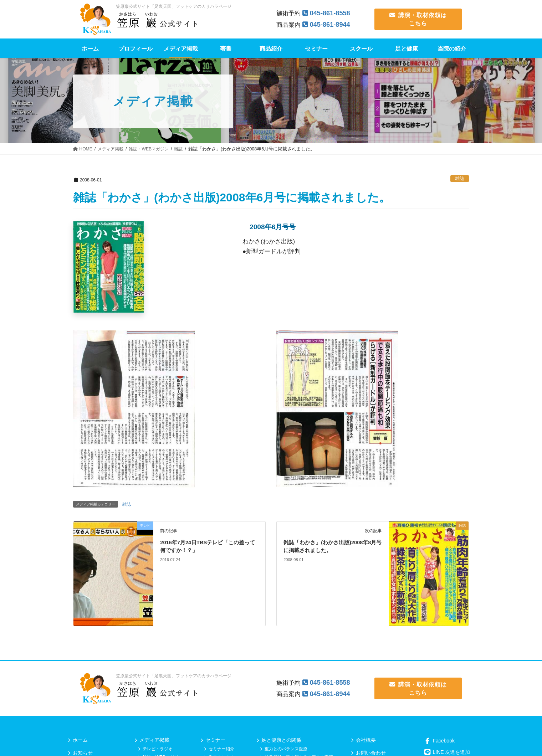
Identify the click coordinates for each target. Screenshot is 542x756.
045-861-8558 (331, 13)
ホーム (80, 740)
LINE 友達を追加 (447, 752)
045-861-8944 (331, 24)
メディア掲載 (154, 740)
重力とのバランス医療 (286, 749)
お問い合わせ (371, 753)
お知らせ (83, 753)
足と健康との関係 (281, 740)
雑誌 (460, 178)
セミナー (215, 740)
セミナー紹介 (221, 749)
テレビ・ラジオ (158, 749)
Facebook (439, 741)
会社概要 (366, 740)
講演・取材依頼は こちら (418, 19)
